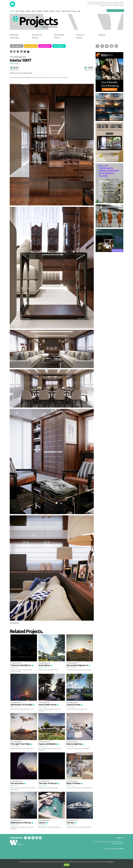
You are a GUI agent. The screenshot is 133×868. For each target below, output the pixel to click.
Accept (67, 865)
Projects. (12, 11)
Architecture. (37, 35)
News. (34, 11)
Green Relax (45, 665)
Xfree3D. (46, 11)
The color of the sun (49, 783)
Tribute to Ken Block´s (22, 665)
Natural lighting (75, 744)
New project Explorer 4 (78, 665)
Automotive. (59, 35)
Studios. (22, 11)
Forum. (58, 11)
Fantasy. (102, 35)
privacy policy (110, 862)
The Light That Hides (21, 744)
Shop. (74, 11)
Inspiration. (40, 11)
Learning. (28, 11)
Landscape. (15, 38)
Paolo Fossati (14, 63)
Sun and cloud (18, 783)
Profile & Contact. (66, 11)
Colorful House (75, 705)
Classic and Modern (49, 744)
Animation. (14, 35)
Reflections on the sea (22, 823)
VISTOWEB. (120, 849)
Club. (17, 11)
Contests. (52, 11)
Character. (80, 35)
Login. (79, 11)
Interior (43, 823)
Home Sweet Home (49, 705)
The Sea (71, 823)
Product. (35, 38)
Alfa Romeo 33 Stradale (23, 705)
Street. (57, 38)
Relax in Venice (75, 783)
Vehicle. (79, 38)
